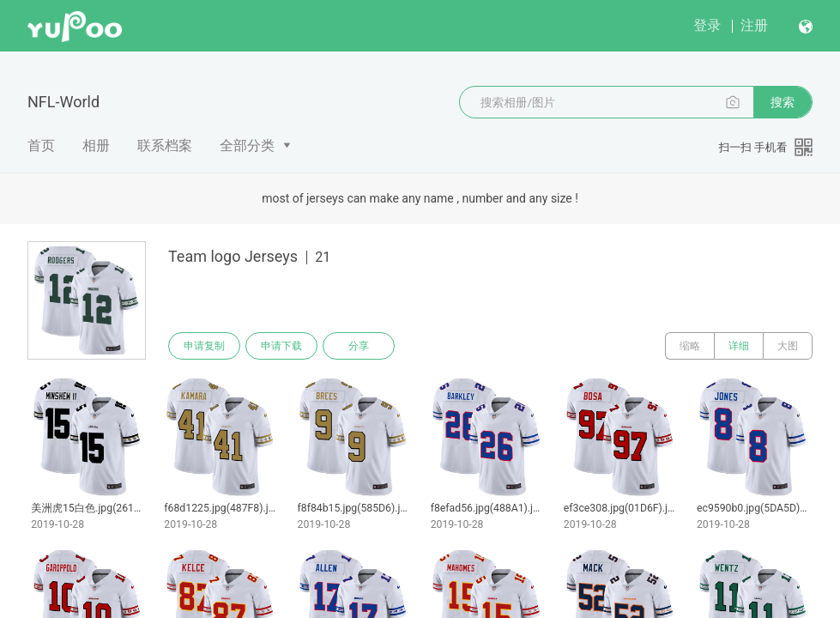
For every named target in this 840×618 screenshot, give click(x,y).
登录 (707, 25)
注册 (754, 25)
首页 (41, 145)
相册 (96, 145)
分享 (359, 346)
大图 (788, 346)
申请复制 (204, 346)
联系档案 (165, 145)
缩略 (690, 346)
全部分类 (247, 145)
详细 (739, 346)
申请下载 (281, 346)
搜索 (783, 102)
